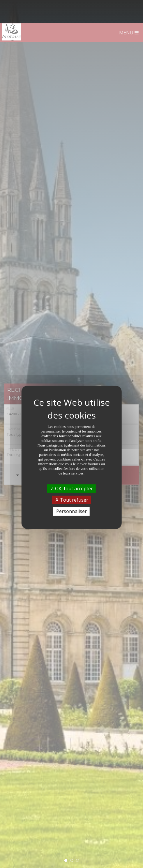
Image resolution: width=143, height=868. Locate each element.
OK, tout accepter (71, 465)
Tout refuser (72, 477)
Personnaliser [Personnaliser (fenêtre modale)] (71, 488)
